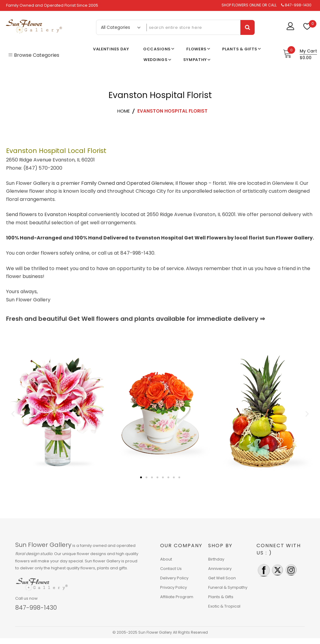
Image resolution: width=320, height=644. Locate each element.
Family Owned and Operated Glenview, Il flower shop (144, 183)
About (166, 559)
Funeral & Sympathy (228, 587)
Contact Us (171, 569)
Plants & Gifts (221, 597)
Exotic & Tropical (224, 606)
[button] (13, 414)
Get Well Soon (222, 578)
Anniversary (220, 569)
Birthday (216, 559)
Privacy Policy (174, 587)
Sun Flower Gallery (43, 545)
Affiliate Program (177, 597)
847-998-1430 (36, 608)
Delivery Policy (174, 578)
